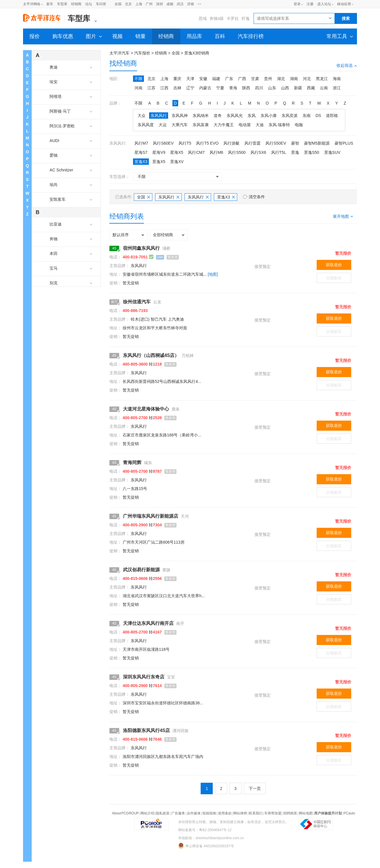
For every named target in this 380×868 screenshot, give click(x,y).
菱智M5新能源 (317, 143)
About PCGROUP (125, 813)
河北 (307, 79)
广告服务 (178, 813)
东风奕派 (290, 116)
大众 (142, 116)
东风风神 (180, 116)
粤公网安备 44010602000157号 (206, 846)
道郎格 (332, 116)
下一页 (255, 788)
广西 (242, 79)
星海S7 (141, 152)
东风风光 (235, 116)
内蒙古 (205, 88)
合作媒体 (194, 813)
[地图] (213, 274)
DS (318, 116)
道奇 (218, 116)
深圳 (159, 4)
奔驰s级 (217, 18)
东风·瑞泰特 (279, 125)
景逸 (295, 152)
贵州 (268, 79)
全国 (118, 4)
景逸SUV (332, 152)
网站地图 (306, 813)
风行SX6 (258, 152)
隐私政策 (163, 813)
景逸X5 (159, 162)
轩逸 (246, 18)
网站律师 (240, 813)
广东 (229, 79)
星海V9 (159, 152)
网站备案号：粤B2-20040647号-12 (205, 830)
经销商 (76, 4)
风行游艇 (231, 143)
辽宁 (190, 88)
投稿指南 (209, 813)
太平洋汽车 (119, 53)
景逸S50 (312, 152)
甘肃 (255, 79)
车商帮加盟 (273, 813)
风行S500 (237, 152)
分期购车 (334, 278)
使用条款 (225, 813)
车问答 (101, 4)
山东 (272, 88)
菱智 (295, 143)
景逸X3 (141, 162)
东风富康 (201, 125)
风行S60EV (163, 143)
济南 (191, 4)
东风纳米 (201, 116)
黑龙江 (322, 79)
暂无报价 (343, 253)
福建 (216, 79)
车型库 (62, 4)
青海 (233, 88)
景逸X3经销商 (197, 53)
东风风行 (159, 116)
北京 (128, 4)
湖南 (294, 79)
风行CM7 (196, 152)
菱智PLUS (344, 143)
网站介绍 (147, 813)
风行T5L (279, 152)
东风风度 (146, 125)
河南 (138, 88)
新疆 (298, 88)
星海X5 (177, 152)
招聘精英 (290, 813)
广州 (149, 4)
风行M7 (141, 143)
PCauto (349, 813)
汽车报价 (142, 53)
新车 (50, 4)
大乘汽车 (180, 125)
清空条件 (257, 197)
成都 (170, 4)
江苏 (151, 88)
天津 (190, 79)
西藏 (311, 88)
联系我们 (256, 813)
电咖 (299, 125)
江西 (164, 88)
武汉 (180, 4)
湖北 (281, 79)
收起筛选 (347, 65)
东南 (307, 116)
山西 (285, 88)
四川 (259, 88)
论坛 (89, 4)
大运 (163, 125)
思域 (203, 18)
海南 (337, 79)
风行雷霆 (252, 143)
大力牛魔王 (224, 125)
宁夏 (220, 88)
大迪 (260, 125)
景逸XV (177, 162)
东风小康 (269, 116)
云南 (324, 88)
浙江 (337, 88)
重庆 (177, 79)
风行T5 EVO (207, 143)
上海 (139, 4)
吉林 (177, 88)
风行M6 (216, 152)
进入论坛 (324, 4)
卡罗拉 (233, 18)
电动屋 (245, 125)
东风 (252, 116)
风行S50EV (276, 143)
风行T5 (185, 143)
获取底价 (334, 265)
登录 (297, 4)
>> (200, 4)
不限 (138, 79)
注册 (310, 4)
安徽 (203, 79)
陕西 (246, 88)
